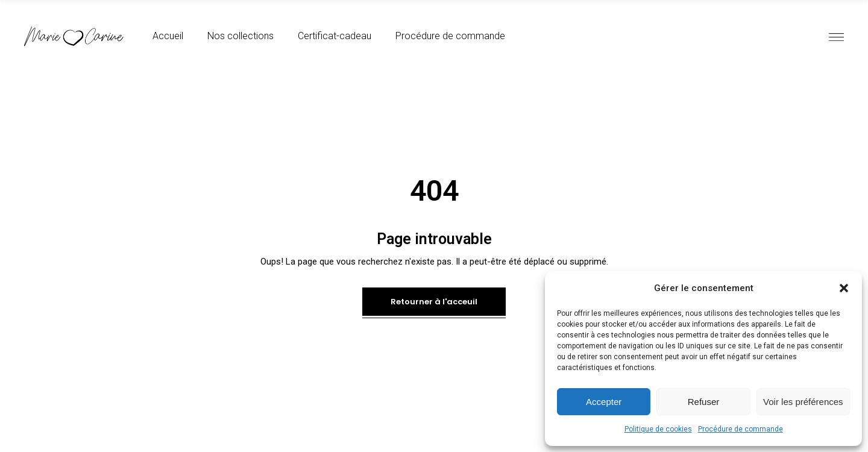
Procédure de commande (741, 429)
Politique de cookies (658, 429)
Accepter (604, 402)
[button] (844, 288)
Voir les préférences (803, 402)
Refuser (704, 402)
